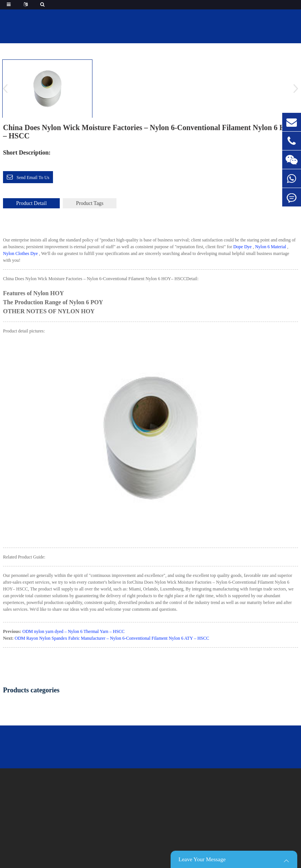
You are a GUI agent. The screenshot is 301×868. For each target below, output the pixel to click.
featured (164, 45)
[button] (293, 88)
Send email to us (33, 178)
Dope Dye (243, 247)
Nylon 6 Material (271, 247)
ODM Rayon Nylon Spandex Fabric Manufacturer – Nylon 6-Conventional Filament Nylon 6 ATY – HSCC (112, 638)
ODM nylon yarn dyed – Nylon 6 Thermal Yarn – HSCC (73, 631)
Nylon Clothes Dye (20, 253)
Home (134, 45)
